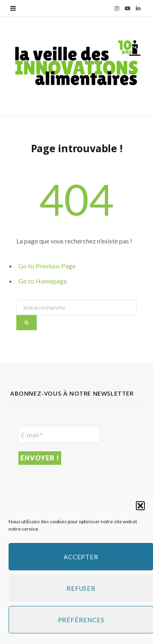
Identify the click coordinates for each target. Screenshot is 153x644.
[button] (140, 506)
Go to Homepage (43, 281)
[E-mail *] (59, 435)
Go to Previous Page (47, 266)
